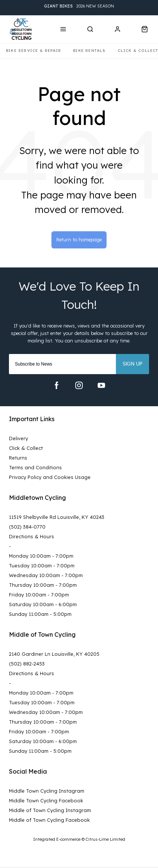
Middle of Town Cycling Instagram (50, 810)
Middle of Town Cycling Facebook (49, 820)
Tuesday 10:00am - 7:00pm (42, 565)
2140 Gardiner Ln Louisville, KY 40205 (54, 654)
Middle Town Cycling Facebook (46, 800)
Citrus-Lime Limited (105, 839)
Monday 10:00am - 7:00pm (41, 556)
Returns (18, 458)
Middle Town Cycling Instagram (47, 791)
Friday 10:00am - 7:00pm (39, 595)
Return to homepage (79, 239)
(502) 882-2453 (27, 664)
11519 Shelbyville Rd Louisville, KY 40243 (57, 517)
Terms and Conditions (35, 467)
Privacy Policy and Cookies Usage (50, 477)
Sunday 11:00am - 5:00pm (40, 614)
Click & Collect (26, 448)
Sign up (132, 364)
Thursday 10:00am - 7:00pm (43, 585)
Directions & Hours (31, 536)
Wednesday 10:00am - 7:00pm (46, 575)
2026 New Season (79, 6)
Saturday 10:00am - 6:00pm (43, 604)
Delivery (18, 438)
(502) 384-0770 (27, 527)
